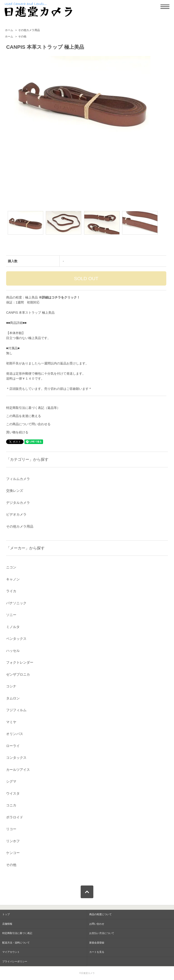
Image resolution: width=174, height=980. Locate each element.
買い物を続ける (17, 432)
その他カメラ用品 (29, 30)
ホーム (9, 30)
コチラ (56, 297)
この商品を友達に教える (24, 416)
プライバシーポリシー (15, 961)
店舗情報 (7, 924)
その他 (22, 36)
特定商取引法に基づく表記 (17, 933)
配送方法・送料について (16, 943)
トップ (6, 914)
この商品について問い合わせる (28, 424)
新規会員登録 (97, 943)
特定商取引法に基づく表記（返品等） (33, 408)
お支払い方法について (102, 933)
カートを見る (97, 952)
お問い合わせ (97, 924)
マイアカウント (11, 952)
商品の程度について (100, 914)
